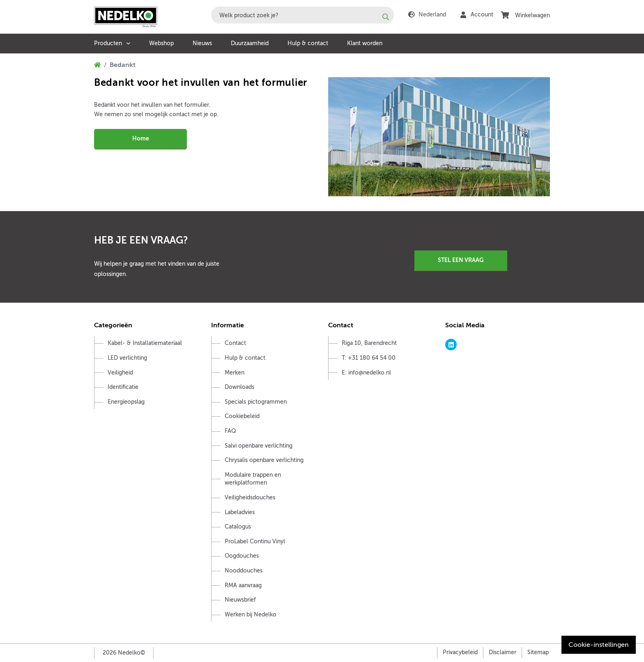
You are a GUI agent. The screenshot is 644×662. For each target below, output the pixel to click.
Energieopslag (126, 402)
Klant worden (365, 43)
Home (141, 138)
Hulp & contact (308, 43)
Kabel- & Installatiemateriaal (145, 343)
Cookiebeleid (242, 416)
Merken (235, 373)
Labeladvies (240, 512)
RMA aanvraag (243, 585)
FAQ (230, 431)
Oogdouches (242, 556)
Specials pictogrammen (256, 402)
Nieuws (202, 43)
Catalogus (238, 527)
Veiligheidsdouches (250, 498)
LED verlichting (127, 358)
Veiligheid (120, 373)
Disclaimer (503, 652)
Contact (235, 343)
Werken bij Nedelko (251, 615)
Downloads (239, 387)
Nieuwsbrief (240, 600)
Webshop (161, 43)
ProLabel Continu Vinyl (255, 541)
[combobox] (302, 15)
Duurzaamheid (250, 43)
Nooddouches (244, 571)
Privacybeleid (460, 652)
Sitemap (538, 652)
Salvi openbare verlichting (259, 446)
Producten (108, 43)
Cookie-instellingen (599, 645)
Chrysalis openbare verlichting (264, 460)
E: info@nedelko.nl (366, 373)
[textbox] (302, 15)
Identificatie (123, 387)
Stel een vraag (461, 260)
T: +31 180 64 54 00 (369, 358)
